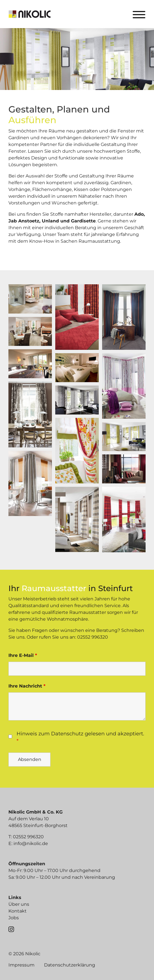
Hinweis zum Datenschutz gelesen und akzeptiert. (80, 737)
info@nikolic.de (31, 843)
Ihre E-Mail (23, 655)
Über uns (19, 904)
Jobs (14, 918)
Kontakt (18, 911)
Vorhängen (69, 138)
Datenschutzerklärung (70, 965)
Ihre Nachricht (27, 686)
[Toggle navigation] (139, 14)
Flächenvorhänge (52, 189)
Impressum (21, 965)
